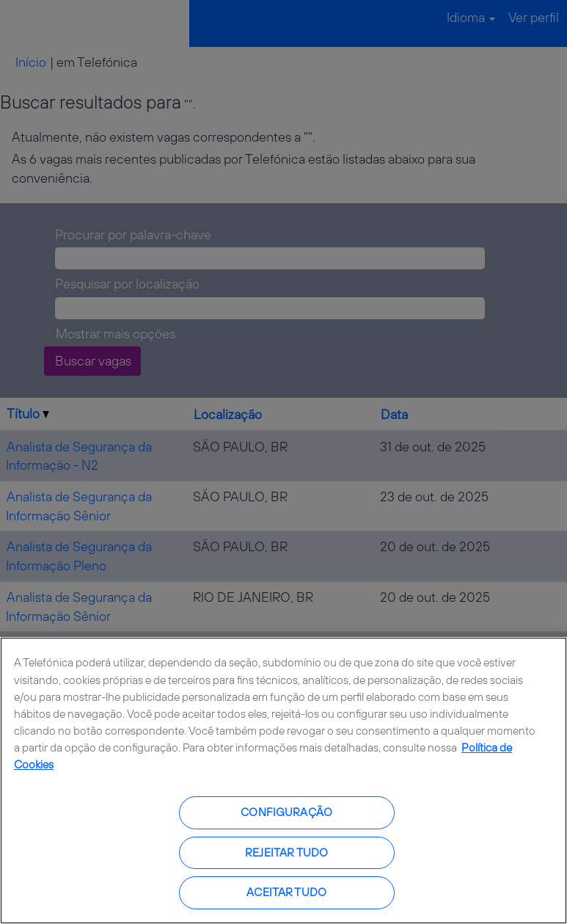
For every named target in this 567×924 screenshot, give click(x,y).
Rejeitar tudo (286, 852)
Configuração (286, 812)
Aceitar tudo (286, 892)
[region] (283, 781)
